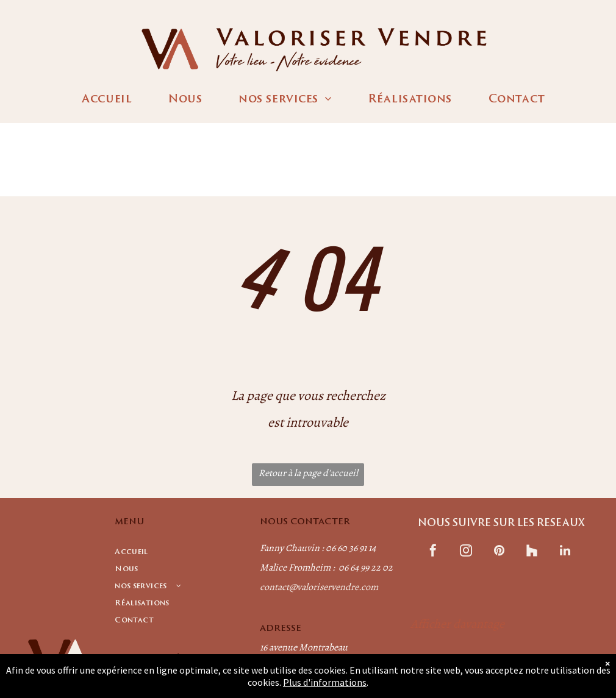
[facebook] (433, 552)
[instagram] (466, 552)
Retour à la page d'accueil (308, 473)
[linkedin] (565, 552)
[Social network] (532, 552)
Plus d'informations (325, 682)
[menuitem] (107, 100)
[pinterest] (499, 552)
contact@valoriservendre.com (319, 587)
